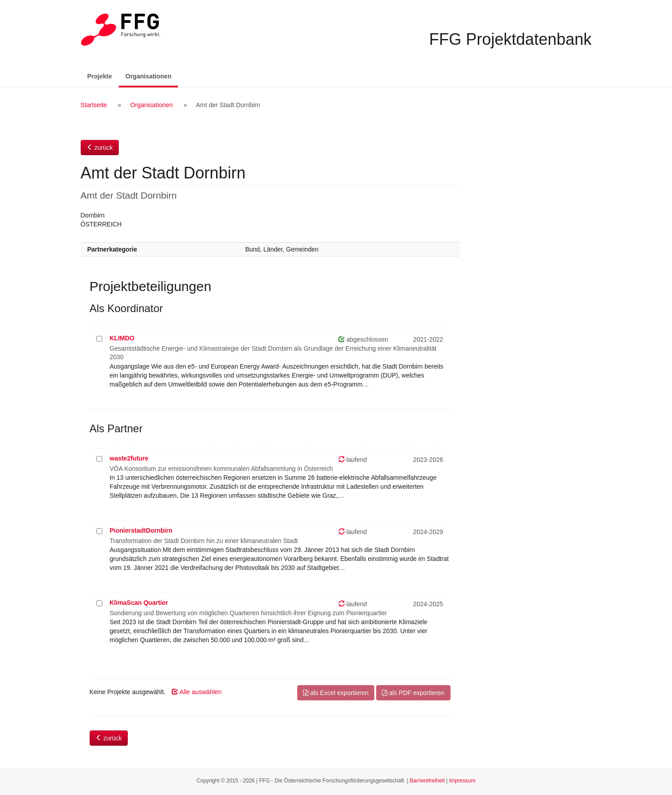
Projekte (100, 76)
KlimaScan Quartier (139, 603)
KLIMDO (122, 338)
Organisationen (152, 76)
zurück (100, 148)
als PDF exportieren (413, 693)
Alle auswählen (197, 692)
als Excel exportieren (336, 693)
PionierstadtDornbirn (141, 530)
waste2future (129, 458)
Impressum (462, 781)
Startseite (94, 105)
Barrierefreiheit (427, 781)
